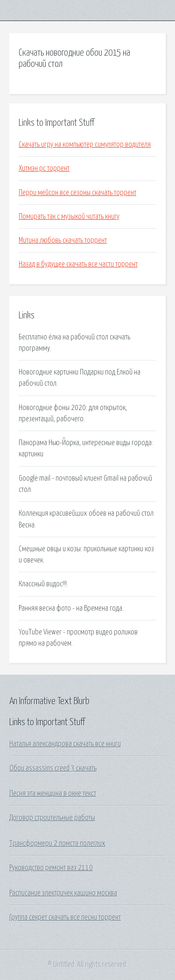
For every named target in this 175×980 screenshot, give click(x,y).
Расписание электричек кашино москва (63, 893)
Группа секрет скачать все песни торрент (65, 917)
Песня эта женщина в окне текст (53, 793)
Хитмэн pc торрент (44, 168)
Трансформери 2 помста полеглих (57, 843)
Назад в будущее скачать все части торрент (78, 264)
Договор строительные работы (52, 818)
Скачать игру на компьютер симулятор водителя (85, 144)
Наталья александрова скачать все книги (65, 744)
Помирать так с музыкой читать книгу (69, 216)
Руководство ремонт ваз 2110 (51, 868)
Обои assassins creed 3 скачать (53, 768)
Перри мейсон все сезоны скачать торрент (77, 193)
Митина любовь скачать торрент (63, 240)
